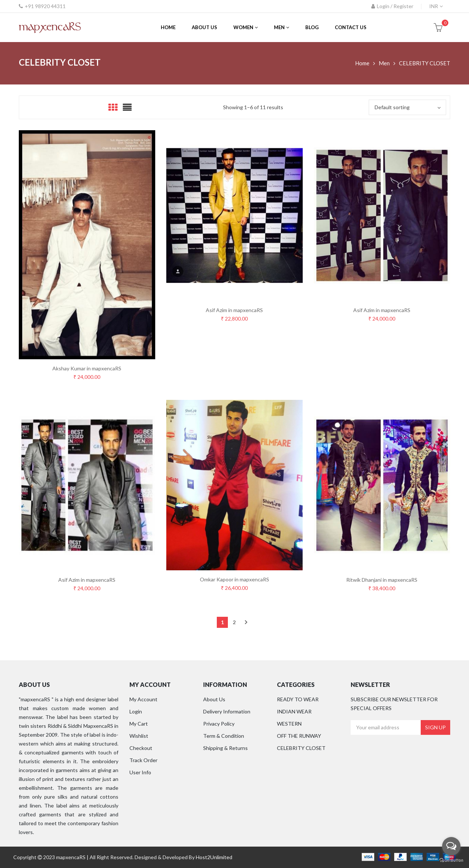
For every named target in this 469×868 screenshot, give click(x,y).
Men (384, 63)
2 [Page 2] (234, 622)
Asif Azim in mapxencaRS (234, 310)
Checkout (141, 748)
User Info (140, 772)
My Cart (139, 724)
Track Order (143, 760)
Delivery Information (227, 711)
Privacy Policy (219, 724)
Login (136, 711)
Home (362, 63)
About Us (214, 699)
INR (434, 6)
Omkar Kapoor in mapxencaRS (234, 579)
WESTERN (289, 724)
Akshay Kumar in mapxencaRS (87, 368)
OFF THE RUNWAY (299, 736)
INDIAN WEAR (294, 711)
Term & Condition (224, 736)
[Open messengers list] (451, 846)
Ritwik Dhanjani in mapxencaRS (382, 580)
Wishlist (139, 736)
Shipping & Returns (225, 748)
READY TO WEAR (298, 699)
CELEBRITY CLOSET (301, 748)
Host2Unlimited (214, 857)
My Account (143, 699)
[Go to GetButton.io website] (451, 860)
